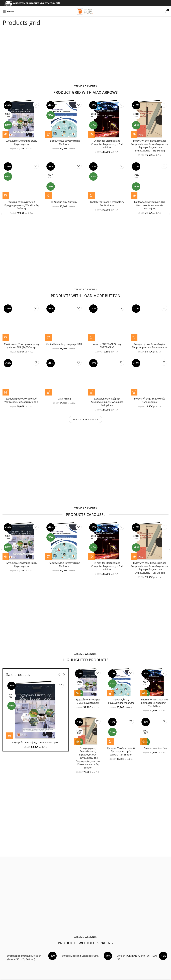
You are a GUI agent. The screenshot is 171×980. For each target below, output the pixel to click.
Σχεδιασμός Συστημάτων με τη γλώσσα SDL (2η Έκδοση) (21, 346)
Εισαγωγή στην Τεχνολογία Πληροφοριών (150, 400)
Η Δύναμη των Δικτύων (64, 202)
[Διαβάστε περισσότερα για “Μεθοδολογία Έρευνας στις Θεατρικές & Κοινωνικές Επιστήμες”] (134, 195)
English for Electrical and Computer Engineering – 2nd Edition (107, 144)
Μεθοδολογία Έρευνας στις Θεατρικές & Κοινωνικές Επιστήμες (150, 205)
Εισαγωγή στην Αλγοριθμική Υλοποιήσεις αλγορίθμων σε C (21, 400)
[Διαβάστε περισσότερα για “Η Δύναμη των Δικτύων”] (49, 195)
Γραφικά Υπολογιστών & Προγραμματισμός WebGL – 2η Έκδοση (21, 205)
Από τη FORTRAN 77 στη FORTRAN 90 (107, 346)
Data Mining (64, 399)
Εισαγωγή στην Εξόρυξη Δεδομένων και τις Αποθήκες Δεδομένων (107, 402)
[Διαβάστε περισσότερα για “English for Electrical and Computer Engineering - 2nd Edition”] (91, 134)
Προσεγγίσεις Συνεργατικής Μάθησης (64, 142)
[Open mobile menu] (8, 11)
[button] (49, 134)
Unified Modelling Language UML (64, 344)
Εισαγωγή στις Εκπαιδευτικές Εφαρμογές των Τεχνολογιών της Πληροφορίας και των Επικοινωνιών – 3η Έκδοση (150, 146)
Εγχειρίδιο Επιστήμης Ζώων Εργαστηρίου (21, 142)
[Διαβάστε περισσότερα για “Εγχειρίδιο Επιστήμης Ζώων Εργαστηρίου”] (6, 134)
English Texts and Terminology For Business (107, 204)
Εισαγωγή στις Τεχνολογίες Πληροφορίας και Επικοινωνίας (150, 346)
